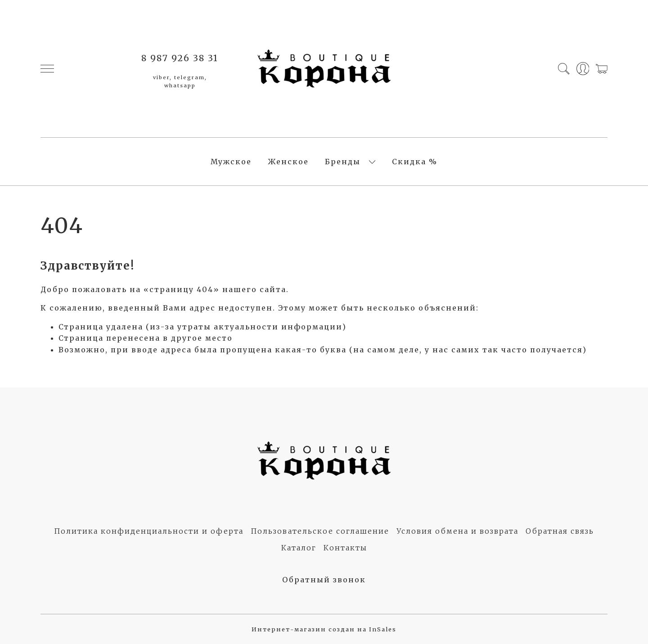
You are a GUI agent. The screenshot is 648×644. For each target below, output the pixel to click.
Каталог (299, 548)
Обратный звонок (324, 580)
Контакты (345, 548)
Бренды (343, 162)
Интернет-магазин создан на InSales (324, 629)
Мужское (231, 162)
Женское (288, 162)
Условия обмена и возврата (457, 531)
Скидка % (415, 162)
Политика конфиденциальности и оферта (149, 531)
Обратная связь (560, 531)
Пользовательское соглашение (320, 531)
